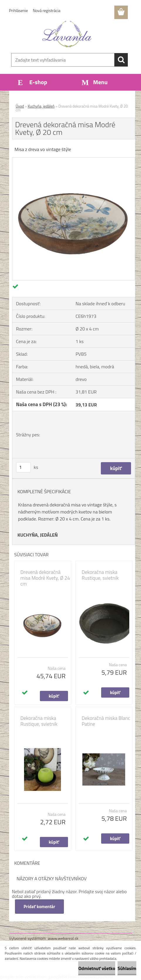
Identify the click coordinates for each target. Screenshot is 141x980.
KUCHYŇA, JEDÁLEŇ (38, 535)
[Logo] (67, 34)
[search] (121, 60)
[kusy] (23, 467)
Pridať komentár (40, 907)
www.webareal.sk (63, 938)
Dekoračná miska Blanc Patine (106, 721)
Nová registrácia (47, 10)
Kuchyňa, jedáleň (41, 106)
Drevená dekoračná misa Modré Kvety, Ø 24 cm (45, 578)
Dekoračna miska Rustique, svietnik (100, 575)
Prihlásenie (19, 10)
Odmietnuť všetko (97, 968)
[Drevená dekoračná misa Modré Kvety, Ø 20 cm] (74, 160)
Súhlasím (127, 968)
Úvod (20, 106)
